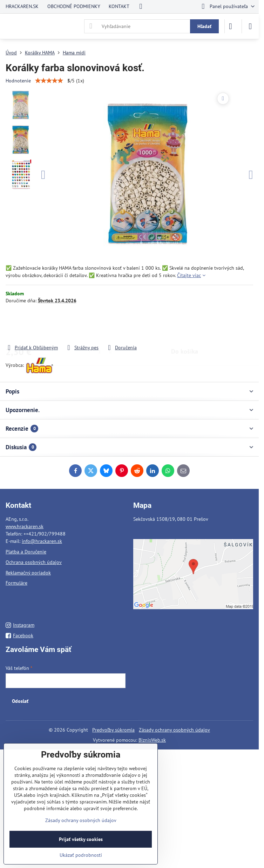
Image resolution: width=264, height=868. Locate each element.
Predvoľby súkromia (113, 730)
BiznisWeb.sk (152, 740)
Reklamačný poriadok (28, 573)
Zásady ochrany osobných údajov (174, 730)
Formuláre (16, 583)
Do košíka (185, 324)
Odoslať (20, 701)
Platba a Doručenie (26, 552)
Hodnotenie (18, 81)
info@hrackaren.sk (42, 541)
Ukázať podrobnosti (81, 855)
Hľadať (204, 26)
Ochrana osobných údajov (34, 562)
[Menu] (250, 26)
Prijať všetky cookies (81, 839)
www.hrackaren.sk (25, 526)
